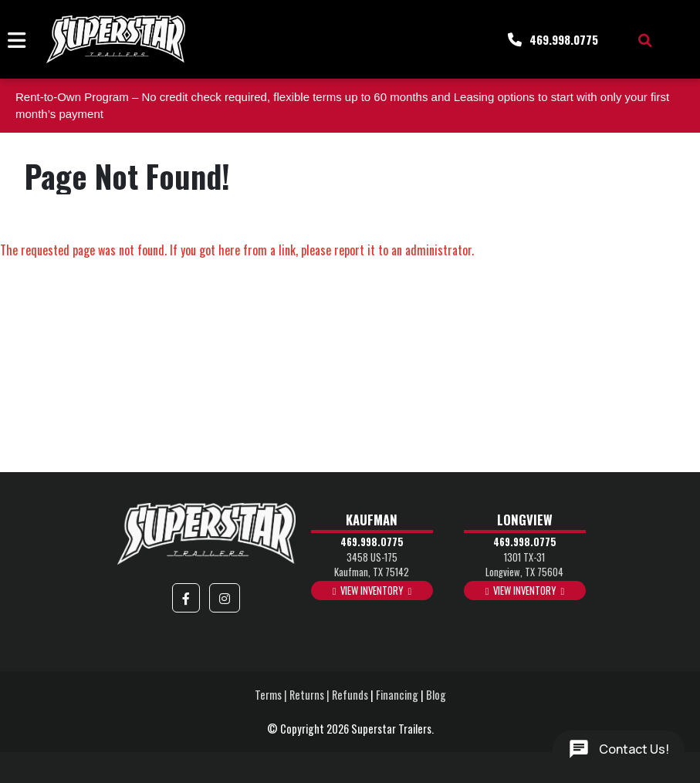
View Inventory (372, 591)
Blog (436, 695)
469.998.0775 (372, 542)
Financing (397, 695)
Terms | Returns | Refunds (311, 695)
